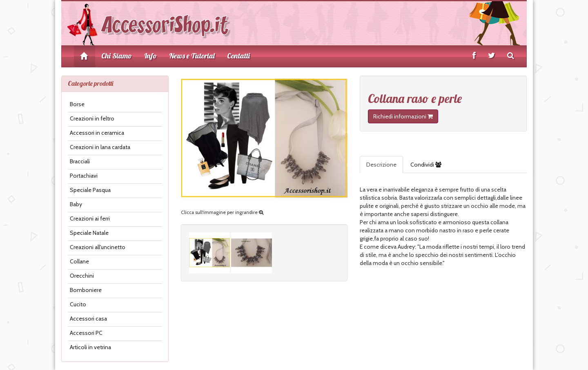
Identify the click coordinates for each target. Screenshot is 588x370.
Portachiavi (84, 176)
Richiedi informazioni (403, 116)
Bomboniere (86, 290)
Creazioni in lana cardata (100, 147)
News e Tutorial (192, 56)
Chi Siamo (117, 56)
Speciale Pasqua (90, 190)
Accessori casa (88, 319)
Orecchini (82, 276)
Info (150, 56)
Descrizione (381, 165)
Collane (79, 261)
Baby (76, 204)
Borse (77, 104)
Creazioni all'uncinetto (98, 247)
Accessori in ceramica (97, 133)
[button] (360, 275)
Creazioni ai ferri (90, 218)
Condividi (426, 165)
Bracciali (80, 161)
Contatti (238, 56)
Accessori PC (86, 333)
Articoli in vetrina (90, 347)
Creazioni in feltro (92, 118)
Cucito (78, 304)
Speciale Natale (89, 233)
